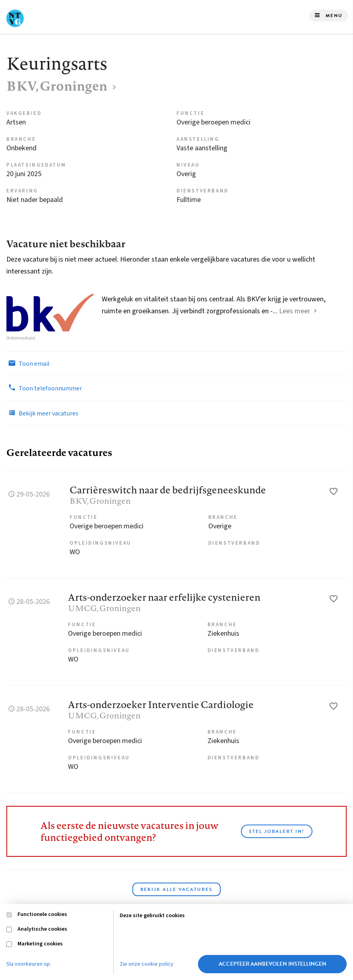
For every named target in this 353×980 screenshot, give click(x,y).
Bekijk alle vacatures (176, 889)
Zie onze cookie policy (146, 964)
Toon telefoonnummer (44, 388)
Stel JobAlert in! (277, 831)
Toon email (28, 363)
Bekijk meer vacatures (42, 413)
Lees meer (295, 311)
